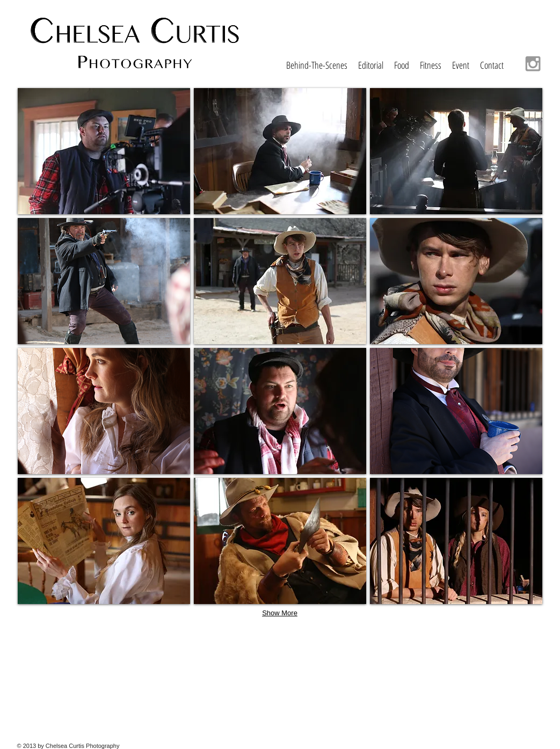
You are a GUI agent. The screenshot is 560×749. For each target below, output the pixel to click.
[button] (104, 151)
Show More (280, 613)
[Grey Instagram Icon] (533, 64)
